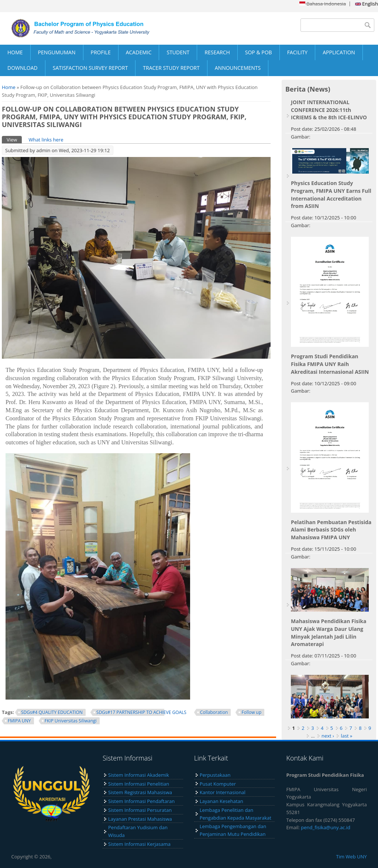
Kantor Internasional (223, 792)
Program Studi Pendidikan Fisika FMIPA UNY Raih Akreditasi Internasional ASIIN (330, 364)
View (14, 139)
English (367, 4)
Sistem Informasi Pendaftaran (141, 801)
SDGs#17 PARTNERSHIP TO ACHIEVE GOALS (141, 712)
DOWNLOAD (23, 68)
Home (9, 87)
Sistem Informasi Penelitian (139, 784)
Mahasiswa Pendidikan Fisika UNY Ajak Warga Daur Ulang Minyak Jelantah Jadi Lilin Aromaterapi (329, 633)
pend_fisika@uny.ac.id (326, 827)
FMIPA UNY (19, 721)
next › (328, 736)
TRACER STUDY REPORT (171, 68)
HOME (15, 52)
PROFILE (101, 52)
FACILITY (298, 52)
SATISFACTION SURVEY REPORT (90, 68)
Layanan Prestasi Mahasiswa (140, 819)
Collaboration (214, 712)
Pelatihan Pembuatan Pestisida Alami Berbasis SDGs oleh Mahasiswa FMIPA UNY (331, 530)
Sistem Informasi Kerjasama (139, 844)
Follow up (251, 712)
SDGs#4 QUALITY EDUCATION (52, 712)
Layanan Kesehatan (221, 801)
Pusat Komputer (218, 784)
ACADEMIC (139, 52)
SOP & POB (259, 52)
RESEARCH (217, 52)
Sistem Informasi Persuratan (140, 810)
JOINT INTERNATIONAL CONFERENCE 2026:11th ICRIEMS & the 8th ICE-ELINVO (329, 110)
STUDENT (178, 52)
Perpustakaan (215, 775)
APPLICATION (339, 52)
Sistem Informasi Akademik (139, 775)
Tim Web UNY (352, 857)
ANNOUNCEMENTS (238, 68)
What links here (46, 140)
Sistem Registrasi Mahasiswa (140, 792)
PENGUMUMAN (57, 52)
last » (346, 736)
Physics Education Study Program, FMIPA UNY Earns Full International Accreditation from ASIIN (331, 194)
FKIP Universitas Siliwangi (71, 721)
